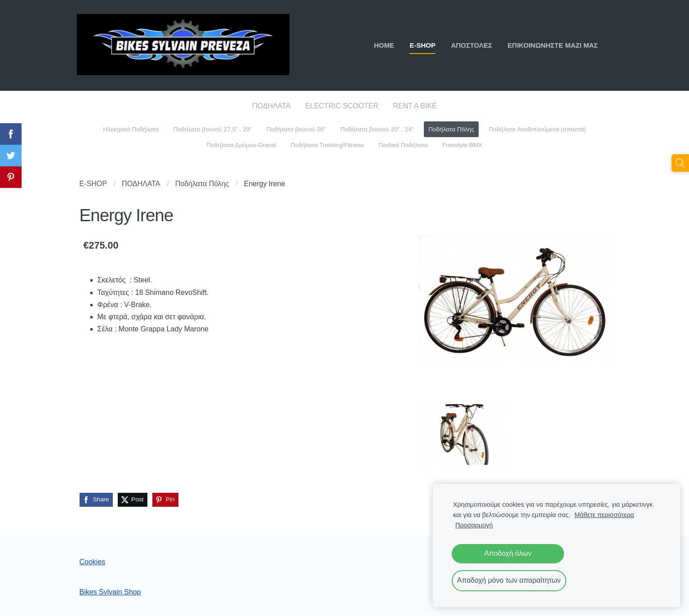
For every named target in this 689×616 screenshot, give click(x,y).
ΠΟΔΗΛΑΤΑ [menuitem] (271, 106)
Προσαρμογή (474, 525)
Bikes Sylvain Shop (110, 592)
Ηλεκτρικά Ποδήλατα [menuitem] (131, 129)
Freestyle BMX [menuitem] (462, 145)
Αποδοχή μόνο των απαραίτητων (509, 580)
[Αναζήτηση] (680, 163)
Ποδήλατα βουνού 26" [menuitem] (296, 129)
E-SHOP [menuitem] (420, 45)
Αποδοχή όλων (508, 553)
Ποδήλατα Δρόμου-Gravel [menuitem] (242, 145)
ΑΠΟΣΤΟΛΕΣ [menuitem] (469, 45)
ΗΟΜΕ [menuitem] (381, 45)
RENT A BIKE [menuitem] (415, 106)
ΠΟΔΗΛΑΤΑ (141, 184)
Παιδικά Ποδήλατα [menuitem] (403, 145)
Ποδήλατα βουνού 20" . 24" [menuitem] (377, 129)
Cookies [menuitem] (93, 562)
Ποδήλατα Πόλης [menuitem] (451, 129)
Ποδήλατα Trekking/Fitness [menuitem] (327, 145)
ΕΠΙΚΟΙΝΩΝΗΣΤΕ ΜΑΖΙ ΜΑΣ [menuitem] (550, 45)
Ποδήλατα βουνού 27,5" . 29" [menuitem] (213, 129)
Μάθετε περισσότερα (604, 515)
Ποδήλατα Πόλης (202, 184)
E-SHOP (93, 184)
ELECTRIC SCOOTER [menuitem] (342, 106)
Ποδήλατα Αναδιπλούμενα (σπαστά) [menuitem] (537, 129)
